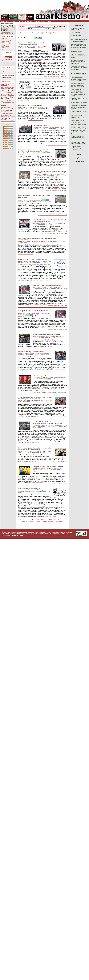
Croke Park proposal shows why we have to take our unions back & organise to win (34, 449)
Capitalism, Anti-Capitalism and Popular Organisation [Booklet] (78, 107)
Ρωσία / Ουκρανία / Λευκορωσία (26, 151)
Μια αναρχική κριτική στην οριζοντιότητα (46, 335)
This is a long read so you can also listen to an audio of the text (37, 62)
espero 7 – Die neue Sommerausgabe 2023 (8, 102)
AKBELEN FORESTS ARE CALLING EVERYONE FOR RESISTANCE (8, 87)
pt (2, 27)
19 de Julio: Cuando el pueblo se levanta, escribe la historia (79, 56)
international (37, 83)
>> (6, 31)
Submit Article (29, 21)
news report (49, 223)
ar (15, 27)
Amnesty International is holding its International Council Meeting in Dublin (49, 221)
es (12, 26)
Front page (4, 39)
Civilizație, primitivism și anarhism (30, 488)
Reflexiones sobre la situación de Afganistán (77, 117)
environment (46, 127)
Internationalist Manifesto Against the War (8, 109)
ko (9, 30)
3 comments (40, 355)
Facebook (50, 21)
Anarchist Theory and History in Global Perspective (79, 99)
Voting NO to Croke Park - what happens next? (48, 467)
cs (12, 28)
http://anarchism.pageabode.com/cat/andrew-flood (55, 371)
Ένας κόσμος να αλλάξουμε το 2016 (30, 106)
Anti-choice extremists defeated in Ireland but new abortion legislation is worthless (35, 398)
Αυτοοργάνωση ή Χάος (77, 120)
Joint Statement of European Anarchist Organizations (79, 41)
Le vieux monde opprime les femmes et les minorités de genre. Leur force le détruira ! (79, 73)
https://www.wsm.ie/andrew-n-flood (58, 76)
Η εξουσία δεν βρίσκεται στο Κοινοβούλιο (47, 286)
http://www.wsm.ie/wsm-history (59, 191)
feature (38, 314)
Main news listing (6, 40)
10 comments (40, 315)
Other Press (6, 82)
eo (7, 30)
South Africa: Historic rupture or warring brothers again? (79, 124)
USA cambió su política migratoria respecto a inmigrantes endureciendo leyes (8, 95)
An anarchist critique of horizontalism (31, 352)
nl (13, 27)
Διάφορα (35, 261)
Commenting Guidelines (8, 44)
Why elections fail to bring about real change (49, 81)
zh (10, 28)
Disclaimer (15, 535)
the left (28, 46)
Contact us (20, 21)
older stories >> (59, 33)
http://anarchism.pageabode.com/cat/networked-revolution (53, 392)
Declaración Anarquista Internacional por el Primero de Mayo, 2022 (79, 68)
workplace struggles (32, 451)
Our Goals (11, 21)
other (6, 27)
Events (38, 21)
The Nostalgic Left (40, 376)
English (39, 516)
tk (4, 27)
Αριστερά (50, 287)
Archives (4, 48)
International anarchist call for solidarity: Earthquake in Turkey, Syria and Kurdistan (79, 46)
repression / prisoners (37, 199)
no (11, 27)
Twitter (43, 21)
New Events (6, 68)
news (79, 154)
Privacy (22, 535)
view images (59, 521)
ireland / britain (22, 46)
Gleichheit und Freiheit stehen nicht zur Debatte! (78, 143)
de (4, 28)
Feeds (8, 124)
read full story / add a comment (36, 120)
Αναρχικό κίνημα (41, 336)
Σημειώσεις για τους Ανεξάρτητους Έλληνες (33, 259)
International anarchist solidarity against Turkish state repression (78, 62)
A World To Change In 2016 (43, 125)
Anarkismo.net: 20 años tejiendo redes (77, 29)
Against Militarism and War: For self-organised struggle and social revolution (79, 79)
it (13, 26)
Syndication (5, 49)
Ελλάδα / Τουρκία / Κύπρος (25, 261)
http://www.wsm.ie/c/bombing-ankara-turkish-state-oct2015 (53, 215)
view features (37, 521)
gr (9, 27)
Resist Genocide (75, 33)
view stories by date (27, 521)
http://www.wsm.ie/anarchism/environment (57, 145)
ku (8, 28)
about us (3, 64)
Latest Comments (6, 42)
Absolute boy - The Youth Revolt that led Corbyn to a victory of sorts (32, 44)
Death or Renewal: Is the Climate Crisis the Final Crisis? (78, 138)
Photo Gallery (5, 46)
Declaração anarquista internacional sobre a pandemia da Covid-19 (77, 85)
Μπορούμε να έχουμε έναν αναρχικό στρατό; (33, 150)
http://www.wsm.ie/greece (61, 305)
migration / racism (36, 241)
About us (4, 21)
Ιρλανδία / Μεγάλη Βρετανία (25, 107)
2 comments (51, 427)
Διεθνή (34, 336)
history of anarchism (46, 175)
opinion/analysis (40, 490)
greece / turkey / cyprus (24, 199)
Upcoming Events (8, 75)
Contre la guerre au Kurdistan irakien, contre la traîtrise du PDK (78, 148)
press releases (79, 162)
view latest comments (48, 521)
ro (4, 30)
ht (6, 28)
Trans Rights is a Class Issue (79, 103)
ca (14, 28)
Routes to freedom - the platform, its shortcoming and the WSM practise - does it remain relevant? (49, 172)
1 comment (60, 176)
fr (10, 26)
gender (43, 223)
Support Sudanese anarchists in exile (76, 36)
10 (53, 33)
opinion (79, 158)
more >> (13, 120)
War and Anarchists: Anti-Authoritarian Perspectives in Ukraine (8, 115)
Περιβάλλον (36, 107)
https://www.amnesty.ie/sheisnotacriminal (57, 233)
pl (2, 28)
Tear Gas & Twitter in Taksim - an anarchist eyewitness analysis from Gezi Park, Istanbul (48, 423)
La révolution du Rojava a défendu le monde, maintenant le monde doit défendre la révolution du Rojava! (78, 93)
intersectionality (43, 387)
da (2, 30)
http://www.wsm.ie (63, 417)
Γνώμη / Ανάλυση (45, 107)
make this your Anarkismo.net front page (7, 33)
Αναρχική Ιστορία (40, 151)
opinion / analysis (36, 46)
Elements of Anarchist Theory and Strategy (77, 51)
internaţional (21, 490)
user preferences (7, 23)
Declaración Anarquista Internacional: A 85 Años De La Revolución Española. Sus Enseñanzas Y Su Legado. (79, 130)
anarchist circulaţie (30, 490)
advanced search (6, 61)
